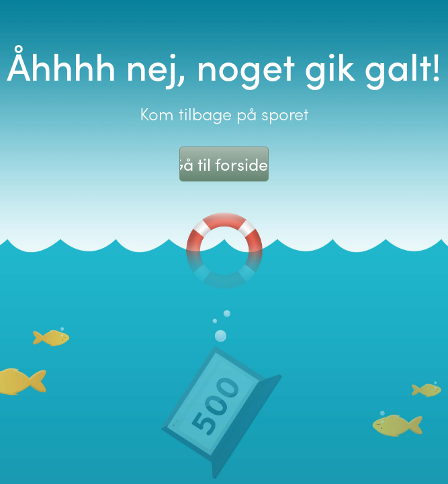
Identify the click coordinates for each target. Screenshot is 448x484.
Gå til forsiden (224, 164)
